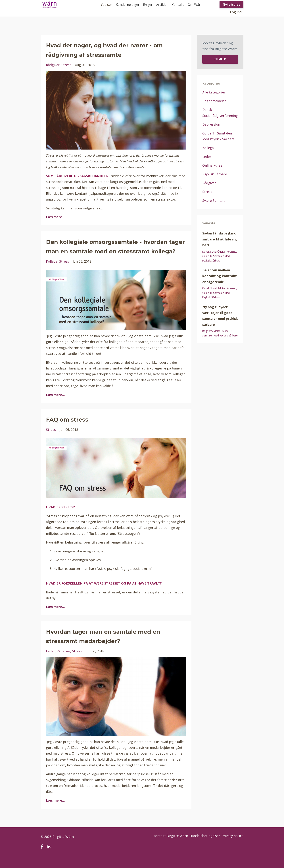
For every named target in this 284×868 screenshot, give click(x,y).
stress (66, 65)
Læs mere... (55, 217)
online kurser (213, 165)
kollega (52, 271)
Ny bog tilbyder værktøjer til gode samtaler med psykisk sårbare (220, 316)
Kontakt (178, 5)
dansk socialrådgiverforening (219, 252)
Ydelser (106, 5)
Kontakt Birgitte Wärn (165, 846)
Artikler (162, 5)
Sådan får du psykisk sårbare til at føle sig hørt (220, 239)
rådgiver (53, 65)
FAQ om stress (73, 428)
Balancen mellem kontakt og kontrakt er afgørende (220, 276)
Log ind (236, 12)
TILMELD (220, 59)
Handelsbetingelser (202, 846)
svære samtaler (215, 201)
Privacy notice (233, 846)
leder (50, 661)
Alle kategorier (214, 92)
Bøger (148, 5)
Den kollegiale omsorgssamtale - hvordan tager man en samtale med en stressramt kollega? (114, 251)
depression (211, 124)
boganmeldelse (214, 101)
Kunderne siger (128, 5)
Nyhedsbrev (231, 5)
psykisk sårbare (215, 174)
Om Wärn (195, 5)
